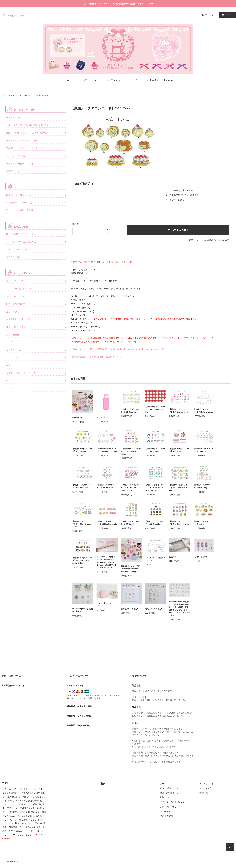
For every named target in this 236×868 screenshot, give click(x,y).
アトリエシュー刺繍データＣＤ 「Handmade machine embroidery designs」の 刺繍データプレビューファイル (106, 562)
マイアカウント (206, 784)
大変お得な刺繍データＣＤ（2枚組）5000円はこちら (96, 357)
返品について (195, 240)
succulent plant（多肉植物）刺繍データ (82, 610)
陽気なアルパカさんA (130, 609)
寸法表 (76, 281)
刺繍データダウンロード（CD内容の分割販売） (30, 95)
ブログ (134, 80)
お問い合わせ (153, 80)
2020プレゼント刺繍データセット (155, 559)
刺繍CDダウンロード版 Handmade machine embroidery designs (131, 569)
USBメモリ (101, 417)
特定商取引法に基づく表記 (216, 240)
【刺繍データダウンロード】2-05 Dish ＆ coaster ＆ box (83, 524)
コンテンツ (114, 80)
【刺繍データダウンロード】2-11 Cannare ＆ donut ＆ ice (82, 560)
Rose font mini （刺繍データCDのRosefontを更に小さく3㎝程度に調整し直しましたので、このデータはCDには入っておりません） (180, 608)
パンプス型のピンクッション (106, 605)
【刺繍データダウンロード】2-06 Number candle (107, 523)
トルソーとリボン (201, 557)
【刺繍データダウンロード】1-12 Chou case (106, 486)
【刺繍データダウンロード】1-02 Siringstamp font (155, 409)
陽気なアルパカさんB (154, 609)
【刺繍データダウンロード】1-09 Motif (179, 450)
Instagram (169, 80)
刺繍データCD (78, 418)
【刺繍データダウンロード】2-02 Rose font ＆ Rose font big (155, 488)
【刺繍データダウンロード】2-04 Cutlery (203, 486)
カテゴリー (90, 80)
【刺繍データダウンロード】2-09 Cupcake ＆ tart (180, 523)
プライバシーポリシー (170, 807)
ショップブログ (167, 811)
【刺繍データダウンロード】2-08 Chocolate (155, 523)
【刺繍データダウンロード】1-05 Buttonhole (82, 450)
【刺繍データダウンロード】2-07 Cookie (131, 523)
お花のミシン (175, 557)
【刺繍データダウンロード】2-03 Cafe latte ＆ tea (179, 488)
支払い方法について (169, 788)
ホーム (70, 80)
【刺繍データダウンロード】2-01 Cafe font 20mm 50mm (131, 488)
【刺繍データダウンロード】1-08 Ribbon (155, 450)
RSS (162, 816)
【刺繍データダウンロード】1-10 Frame (203, 450)
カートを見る (205, 788)
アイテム (227, 15)
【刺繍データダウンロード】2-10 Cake (203, 523)
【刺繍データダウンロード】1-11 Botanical (82, 486)
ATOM (170, 816)
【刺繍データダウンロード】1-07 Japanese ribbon (131, 451)
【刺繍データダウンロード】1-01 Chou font (131, 411)
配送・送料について (169, 793)
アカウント (210, 15)
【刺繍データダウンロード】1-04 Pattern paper (203, 411)
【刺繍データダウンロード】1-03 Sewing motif (179, 411)
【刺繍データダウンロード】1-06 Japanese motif (107, 450)
